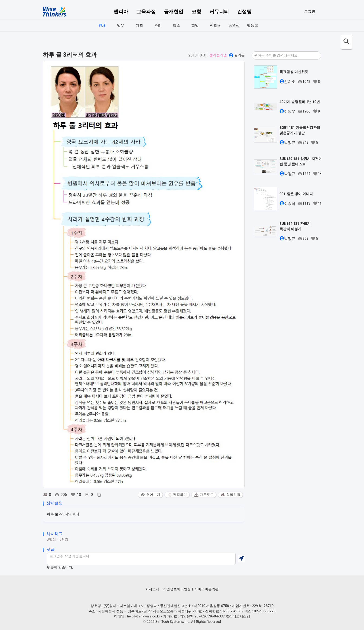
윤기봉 (239, 55)
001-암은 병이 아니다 (296, 194)
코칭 (196, 12)
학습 (176, 25)
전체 (102, 25)
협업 (195, 25)
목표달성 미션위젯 (294, 72)
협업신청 (230, 495)
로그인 (310, 12)
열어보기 (150, 495)
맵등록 (253, 25)
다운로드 (204, 495)
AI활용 (215, 25)
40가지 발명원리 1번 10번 (300, 102)
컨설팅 (244, 12)
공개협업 (174, 12)
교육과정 (146, 12)
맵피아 (121, 12)
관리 (158, 25)
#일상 (51, 540)
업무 (121, 25)
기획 (139, 25)
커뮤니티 (219, 12)
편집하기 (177, 495)
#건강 (64, 540)
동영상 (234, 25)
